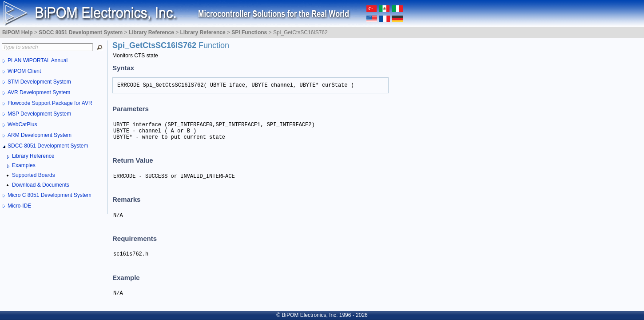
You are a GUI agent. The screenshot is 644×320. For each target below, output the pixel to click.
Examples (24, 165)
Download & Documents (41, 185)
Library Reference (33, 156)
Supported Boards (34, 175)
